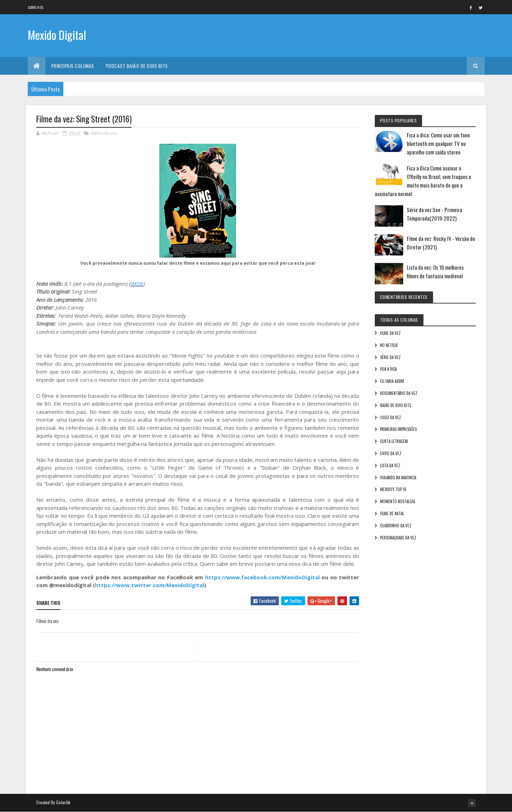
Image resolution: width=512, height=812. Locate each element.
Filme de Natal (392, 513)
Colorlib (63, 802)
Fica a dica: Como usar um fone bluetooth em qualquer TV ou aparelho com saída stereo (438, 143)
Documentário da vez (399, 393)
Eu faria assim (392, 381)
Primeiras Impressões (398, 429)
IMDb (137, 284)
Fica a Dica (388, 369)
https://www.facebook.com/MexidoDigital (262, 577)
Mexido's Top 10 (393, 489)
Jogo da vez (391, 417)
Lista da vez (390, 465)
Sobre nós (36, 7)
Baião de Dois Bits (396, 405)
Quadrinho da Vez (396, 526)
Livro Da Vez (391, 453)
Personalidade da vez (398, 538)
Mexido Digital (57, 35)
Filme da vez (104, 133)
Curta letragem (394, 441)
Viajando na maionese (398, 478)
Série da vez (390, 357)
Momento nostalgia (398, 501)
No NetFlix (389, 345)
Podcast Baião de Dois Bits (137, 66)
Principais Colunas (73, 66)
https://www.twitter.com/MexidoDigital (150, 585)
